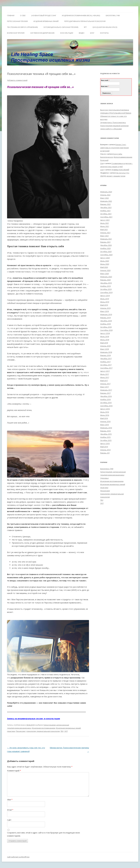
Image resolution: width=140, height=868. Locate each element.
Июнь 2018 (105, 340)
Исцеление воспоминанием (43, 728)
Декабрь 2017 (106, 359)
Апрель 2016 (105, 421)
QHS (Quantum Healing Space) (105, 27)
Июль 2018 (105, 336)
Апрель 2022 (105, 195)
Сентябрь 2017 (106, 368)
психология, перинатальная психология (43, 731)
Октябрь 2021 (106, 214)
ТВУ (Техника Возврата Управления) (22, 27)
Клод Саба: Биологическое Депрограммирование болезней (116, 157)
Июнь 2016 (105, 415)
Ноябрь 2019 (105, 286)
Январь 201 (105, 453)
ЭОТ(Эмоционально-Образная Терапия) (61, 27)
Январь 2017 (105, 393)
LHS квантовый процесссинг (44, 16)
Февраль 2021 (106, 239)
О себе (23, 16)
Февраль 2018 (106, 352)
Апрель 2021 (105, 233)
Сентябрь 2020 (106, 255)
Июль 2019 (105, 299)
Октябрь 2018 (106, 327)
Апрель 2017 (105, 384)
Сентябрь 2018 (106, 330)
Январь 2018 (105, 355)
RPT (85, 27)
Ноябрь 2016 (105, 399)
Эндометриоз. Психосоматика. (113, 122)
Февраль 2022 (106, 201)
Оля (102, 163)
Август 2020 (105, 258)
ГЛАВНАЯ (11, 16)
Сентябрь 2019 (106, 292)
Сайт (9, 820)
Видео (82, 33)
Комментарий (14, 771)
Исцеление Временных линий (46, 21)
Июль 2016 (105, 412)
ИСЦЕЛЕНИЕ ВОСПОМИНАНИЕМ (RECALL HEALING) (81, 16)
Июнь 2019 (105, 302)
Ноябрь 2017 (105, 362)
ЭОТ (66, 731)
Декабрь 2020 (106, 245)
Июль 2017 (105, 374)
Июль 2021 (105, 223)
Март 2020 (105, 274)
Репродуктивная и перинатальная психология (85, 21)
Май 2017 (104, 381)
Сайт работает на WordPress (18, 857)
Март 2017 (105, 387)
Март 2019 (105, 311)
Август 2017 (105, 371)
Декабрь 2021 (106, 207)
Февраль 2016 (106, 428)
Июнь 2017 (105, 377)
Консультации (67, 33)
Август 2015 (105, 444)
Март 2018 (105, 349)
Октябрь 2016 (106, 403)
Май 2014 (104, 447)
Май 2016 (104, 418)
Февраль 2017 (106, 390)
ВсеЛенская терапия (16, 33)
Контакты (104, 33)
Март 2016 (105, 425)
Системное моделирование (42, 33)
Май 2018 (104, 343)
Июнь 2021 (105, 226)
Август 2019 (105, 296)
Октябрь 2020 (106, 252)
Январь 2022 (105, 204)
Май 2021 (104, 229)
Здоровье (104, 478)
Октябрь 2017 (106, 365)
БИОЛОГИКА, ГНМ (113, 16)
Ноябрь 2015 (105, 437)
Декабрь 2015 (106, 434)
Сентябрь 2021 (106, 217)
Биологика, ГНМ (107, 469)
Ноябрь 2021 (105, 211)
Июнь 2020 (105, 264)
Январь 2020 (105, 280)
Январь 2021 (105, 242)
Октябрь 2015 (106, 440)
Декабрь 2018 (106, 321)
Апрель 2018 (105, 346)
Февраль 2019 (106, 314)
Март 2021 (105, 236)
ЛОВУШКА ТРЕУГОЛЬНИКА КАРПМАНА (116, 113)
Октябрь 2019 (106, 289)
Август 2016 (105, 409)
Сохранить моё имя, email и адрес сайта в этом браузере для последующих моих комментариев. (43, 834)
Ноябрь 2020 (105, 248)
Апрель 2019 (105, 308)
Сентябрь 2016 (106, 406)
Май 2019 (104, 305)
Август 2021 (105, 220)
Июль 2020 (105, 261)
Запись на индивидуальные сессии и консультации (34, 719)
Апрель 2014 (105, 450)
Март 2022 (105, 198)
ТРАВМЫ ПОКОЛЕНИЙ (120, 170)
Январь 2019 (105, 318)
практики (11, 731)
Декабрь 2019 (106, 283)
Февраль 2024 (106, 192)
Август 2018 (105, 333)
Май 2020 (104, 267)
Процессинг (21, 731)
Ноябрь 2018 (105, 324)
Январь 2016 (105, 431)
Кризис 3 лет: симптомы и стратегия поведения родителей (114, 148)
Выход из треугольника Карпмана (115, 110)
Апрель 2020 (105, 270)
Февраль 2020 (106, 277)
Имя (10, 800)
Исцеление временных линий (68, 728)
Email (10, 810)
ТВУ (62, 731)
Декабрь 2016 (106, 396)
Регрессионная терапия (17, 21)
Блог (92, 33)
